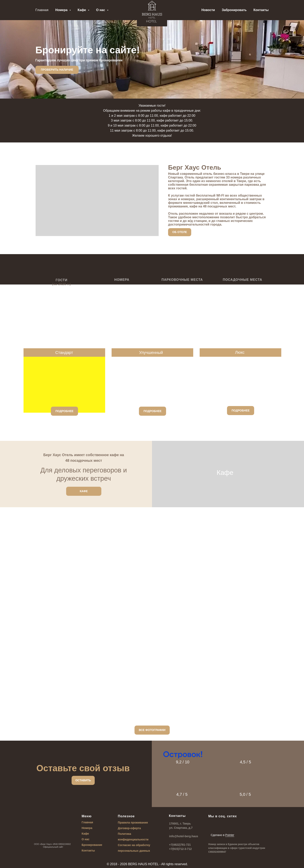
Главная (42, 10)
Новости (208, 10)
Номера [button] (62, 10)
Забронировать (234, 10)
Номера (87, 828)
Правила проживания (133, 823)
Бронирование (92, 845)
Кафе (85, 834)
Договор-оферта (129, 828)
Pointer (230, 835)
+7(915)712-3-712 (180, 849)
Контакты (261, 10)
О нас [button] (101, 10)
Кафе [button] (82, 10)
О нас (86, 839)
